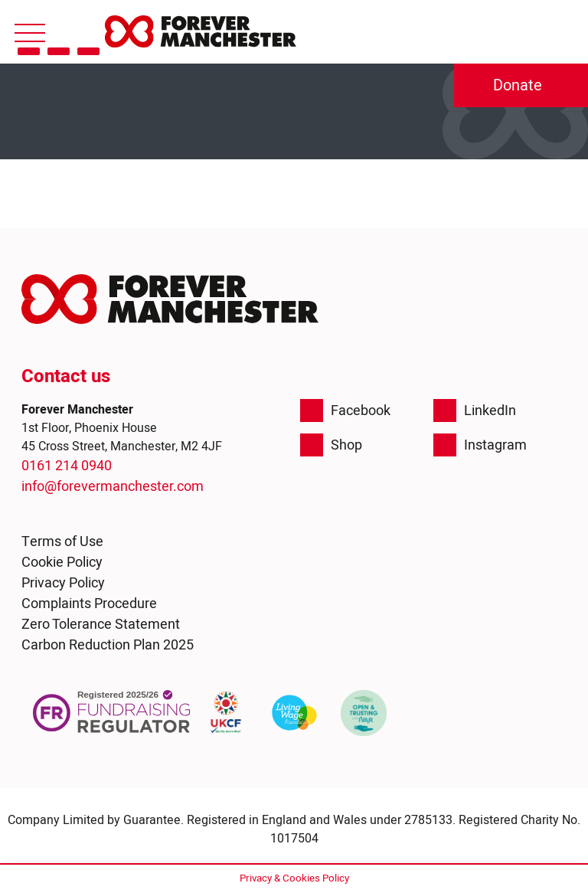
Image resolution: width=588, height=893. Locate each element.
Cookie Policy (62, 563)
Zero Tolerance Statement (101, 625)
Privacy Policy (63, 583)
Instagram (480, 445)
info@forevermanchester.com (113, 487)
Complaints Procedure (89, 604)
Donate (518, 85)
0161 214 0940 (67, 466)
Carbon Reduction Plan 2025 (108, 645)
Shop (331, 445)
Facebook (345, 411)
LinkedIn (475, 411)
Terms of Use (62, 542)
